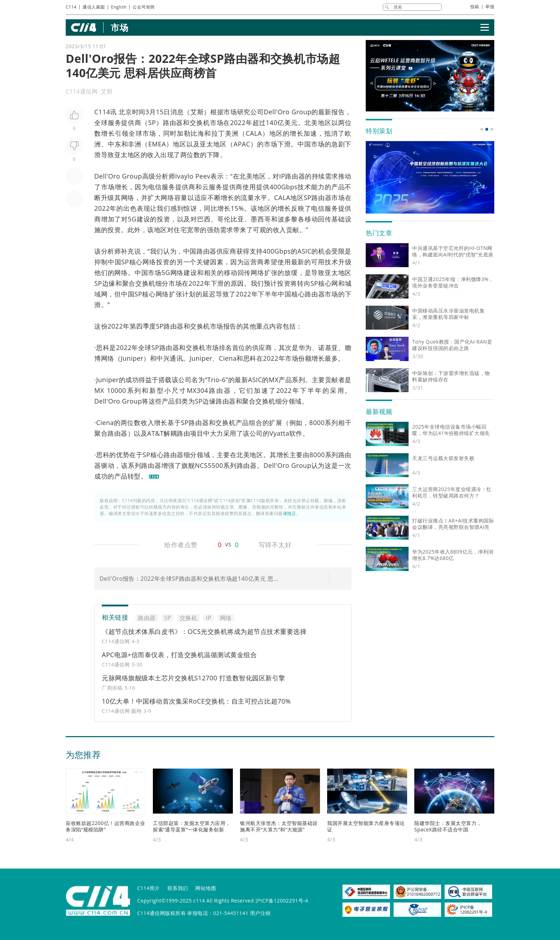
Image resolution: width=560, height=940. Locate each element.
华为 (305, 347)
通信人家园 (94, 7)
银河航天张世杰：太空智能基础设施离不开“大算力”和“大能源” (279, 826)
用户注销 (260, 913)
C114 (71, 7)
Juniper (132, 358)
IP (282, 176)
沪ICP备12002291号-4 (282, 901)
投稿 (475, 7)
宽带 (193, 230)
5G (132, 219)
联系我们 (178, 888)
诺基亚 (328, 347)
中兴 (163, 358)
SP (152, 122)
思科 (103, 347)
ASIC (305, 251)
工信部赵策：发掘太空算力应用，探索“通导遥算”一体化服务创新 (192, 826)
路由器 (173, 122)
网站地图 (206, 888)
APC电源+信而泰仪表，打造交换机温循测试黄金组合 (179, 655)
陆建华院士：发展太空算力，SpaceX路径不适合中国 (448, 826)
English (119, 7)
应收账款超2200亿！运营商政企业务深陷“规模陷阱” (106, 826)
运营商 (254, 262)
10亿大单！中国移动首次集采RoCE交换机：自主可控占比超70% (196, 701)
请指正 (290, 513)
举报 (490, 7)
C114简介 (149, 888)
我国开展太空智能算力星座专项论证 (366, 826)
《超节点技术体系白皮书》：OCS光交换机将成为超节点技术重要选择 (204, 631)
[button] (482, 129)
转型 (134, 476)
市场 (119, 27)
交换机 (200, 122)
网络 (128, 197)
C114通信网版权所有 (161, 913)
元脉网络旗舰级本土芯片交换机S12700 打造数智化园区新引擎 (194, 678)
